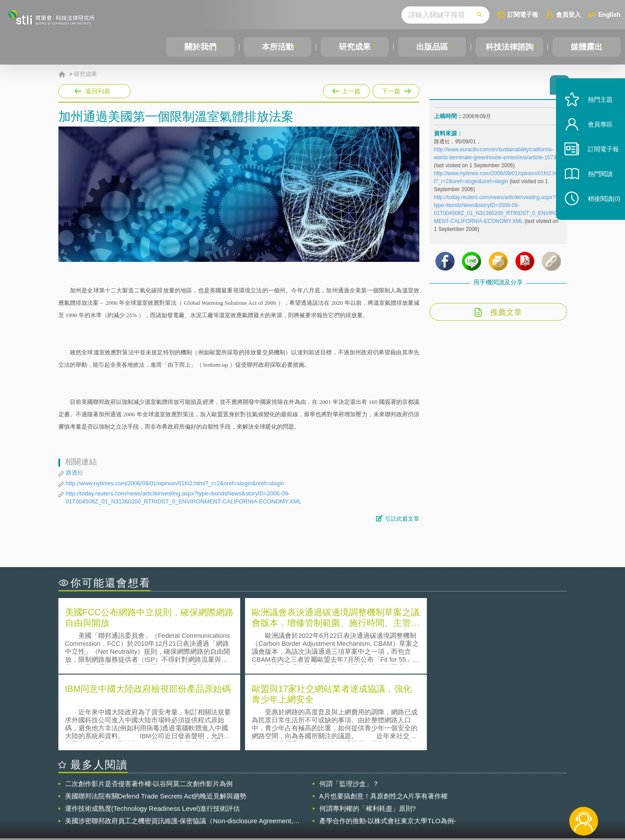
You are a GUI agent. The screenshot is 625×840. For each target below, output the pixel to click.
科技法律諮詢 (510, 47)
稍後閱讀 (599, 211)
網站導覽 (369, 804)
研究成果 (355, 47)
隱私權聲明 (318, 791)
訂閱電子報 (523, 14)
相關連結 (490, 791)
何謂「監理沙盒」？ (349, 706)
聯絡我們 (315, 804)
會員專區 (595, 136)
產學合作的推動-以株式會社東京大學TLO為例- (388, 743)
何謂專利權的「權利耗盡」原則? (368, 731)
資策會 (439, 791)
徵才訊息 (369, 791)
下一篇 (396, 89)
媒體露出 (587, 47)
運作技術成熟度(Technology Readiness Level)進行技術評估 (153, 731)
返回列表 (98, 91)
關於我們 (200, 47)
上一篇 (346, 89)
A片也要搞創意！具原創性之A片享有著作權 (383, 719)
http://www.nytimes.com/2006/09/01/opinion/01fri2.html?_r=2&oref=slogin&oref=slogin (175, 483)
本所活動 (278, 47)
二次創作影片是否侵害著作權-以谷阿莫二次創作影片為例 (149, 706)
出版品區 (432, 47)
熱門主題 (595, 112)
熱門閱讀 (595, 186)
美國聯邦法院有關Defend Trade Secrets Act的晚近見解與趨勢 (156, 719)
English (610, 14)
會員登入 (568, 14)
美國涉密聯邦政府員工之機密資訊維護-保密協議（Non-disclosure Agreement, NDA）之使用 (179, 744)
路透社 (75, 473)
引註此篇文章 (402, 519)
